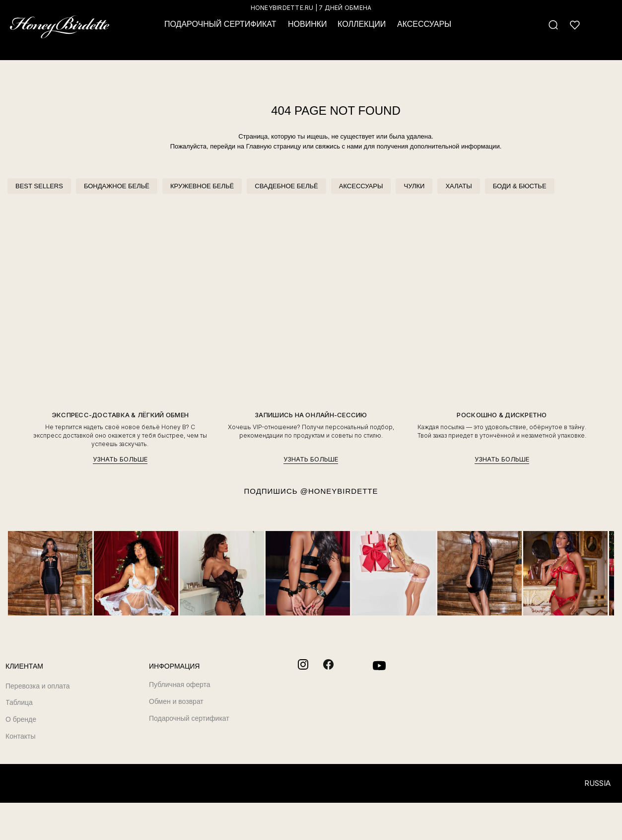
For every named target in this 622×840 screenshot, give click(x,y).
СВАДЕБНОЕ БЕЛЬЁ (286, 186)
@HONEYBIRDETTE (339, 491)
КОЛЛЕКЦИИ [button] (362, 24)
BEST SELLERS (39, 186)
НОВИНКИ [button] (308, 24)
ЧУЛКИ (414, 186)
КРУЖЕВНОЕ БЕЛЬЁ (202, 186)
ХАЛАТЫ (458, 186)
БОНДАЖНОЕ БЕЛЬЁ (117, 186)
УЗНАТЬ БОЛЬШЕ (120, 459)
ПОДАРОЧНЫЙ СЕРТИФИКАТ (220, 24)
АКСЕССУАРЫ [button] (424, 24)
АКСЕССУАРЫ (361, 186)
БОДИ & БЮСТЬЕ (520, 186)
